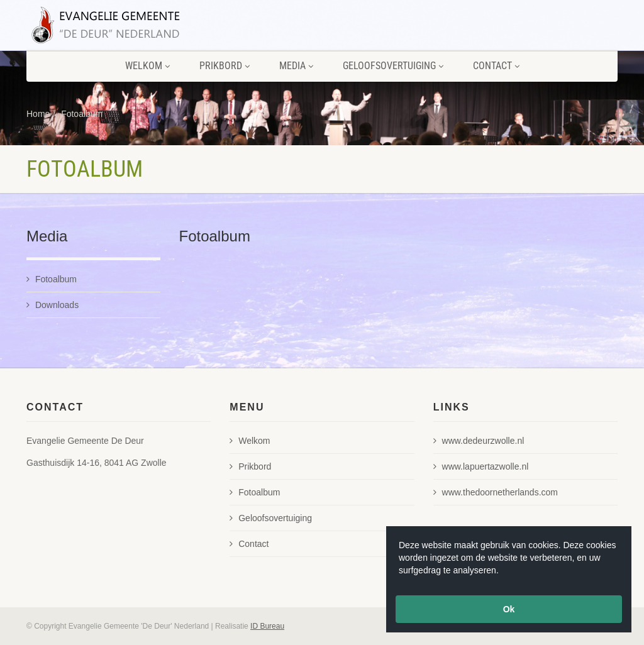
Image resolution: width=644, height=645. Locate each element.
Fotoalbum (82, 114)
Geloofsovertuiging (393, 66)
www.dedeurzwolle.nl (479, 441)
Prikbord (225, 66)
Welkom (147, 66)
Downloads (53, 305)
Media (296, 66)
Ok (509, 609)
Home (38, 114)
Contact (496, 66)
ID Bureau (267, 626)
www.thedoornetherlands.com (496, 492)
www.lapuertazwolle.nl (481, 466)
